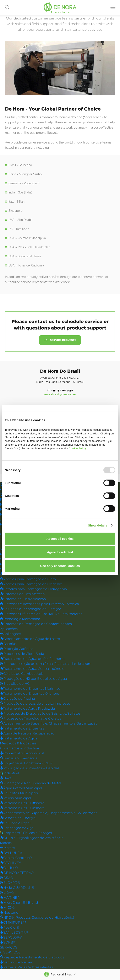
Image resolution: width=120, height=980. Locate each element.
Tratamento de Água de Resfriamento (33, 659)
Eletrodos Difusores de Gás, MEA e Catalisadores (41, 614)
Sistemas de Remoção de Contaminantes (36, 624)
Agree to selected (60, 552)
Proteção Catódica (17, 649)
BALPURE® (11, 853)
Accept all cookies (60, 538)
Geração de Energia (18, 818)
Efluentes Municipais (19, 793)
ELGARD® (10, 883)
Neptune (9, 913)
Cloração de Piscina (17, 699)
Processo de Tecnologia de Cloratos (31, 719)
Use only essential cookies (60, 566)
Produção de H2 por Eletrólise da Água (33, 679)
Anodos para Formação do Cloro (28, 579)
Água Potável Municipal (21, 788)
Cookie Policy (78, 448)
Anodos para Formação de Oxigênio (31, 584)
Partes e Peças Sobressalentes (27, 967)
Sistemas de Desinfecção (22, 594)
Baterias (8, 644)
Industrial (9, 773)
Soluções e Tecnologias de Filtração (31, 609)
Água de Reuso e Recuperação (27, 734)
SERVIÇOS (9, 948)
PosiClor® (10, 928)
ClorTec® (9, 868)
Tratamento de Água (19, 739)
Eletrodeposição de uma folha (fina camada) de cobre (46, 664)
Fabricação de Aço (17, 828)
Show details (98, 525)
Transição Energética (19, 758)
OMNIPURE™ (13, 923)
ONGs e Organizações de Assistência (32, 838)
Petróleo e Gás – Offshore (22, 803)
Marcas (6, 843)
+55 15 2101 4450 (62, 390)
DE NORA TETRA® (17, 873)
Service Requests (63, 340)
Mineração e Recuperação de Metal (31, 783)
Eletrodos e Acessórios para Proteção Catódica (39, 604)
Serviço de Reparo (17, 962)
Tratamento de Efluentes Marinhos (30, 689)
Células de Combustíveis (22, 674)
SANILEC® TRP (14, 933)
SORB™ (8, 943)
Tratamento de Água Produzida (27, 709)
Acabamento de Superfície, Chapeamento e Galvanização (49, 724)
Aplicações (9, 629)
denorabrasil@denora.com (60, 395)
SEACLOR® (11, 938)
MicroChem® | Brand (19, 903)
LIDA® (7, 893)
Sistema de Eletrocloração (23, 599)
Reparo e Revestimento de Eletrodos (32, 958)
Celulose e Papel (15, 823)
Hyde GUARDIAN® (17, 888)
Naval (6, 778)
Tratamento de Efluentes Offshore (30, 694)
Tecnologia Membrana (20, 619)
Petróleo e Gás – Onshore (22, 808)
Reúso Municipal (15, 798)
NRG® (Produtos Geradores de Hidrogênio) (37, 918)
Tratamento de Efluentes (22, 729)
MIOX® (7, 908)
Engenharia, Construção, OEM (26, 763)
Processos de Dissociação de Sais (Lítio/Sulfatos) (41, 714)
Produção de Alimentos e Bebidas (30, 768)
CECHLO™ (10, 863)
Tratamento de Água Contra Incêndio (32, 669)
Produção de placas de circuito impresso (35, 704)
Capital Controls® (16, 858)
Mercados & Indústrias (18, 744)
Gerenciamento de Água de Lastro (30, 639)
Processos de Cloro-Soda (22, 654)
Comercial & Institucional (22, 753)
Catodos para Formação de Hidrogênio (33, 589)
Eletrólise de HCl (15, 684)
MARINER (10, 898)
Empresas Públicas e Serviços (26, 833)
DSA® (7, 878)
